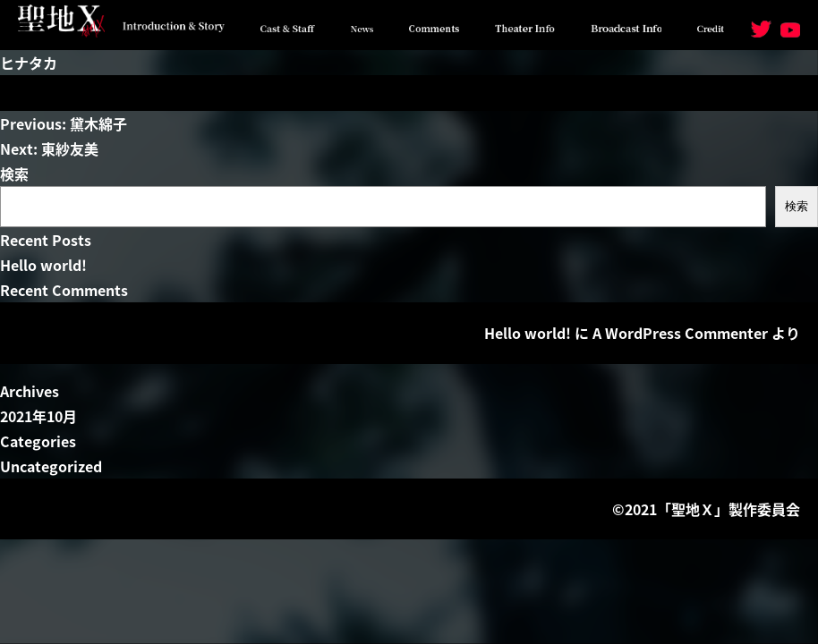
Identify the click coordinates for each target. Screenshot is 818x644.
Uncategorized (51, 466)
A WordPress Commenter (680, 333)
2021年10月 (38, 416)
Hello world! (43, 265)
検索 (14, 174)
